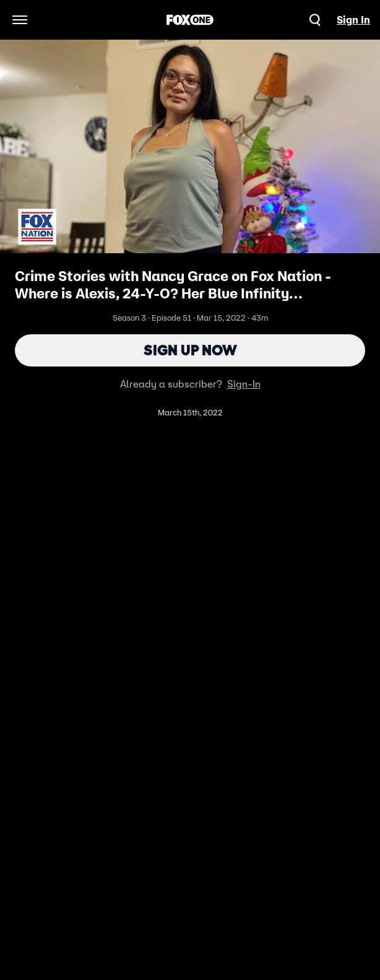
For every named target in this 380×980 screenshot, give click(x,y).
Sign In (353, 20)
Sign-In (244, 384)
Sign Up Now (190, 350)
